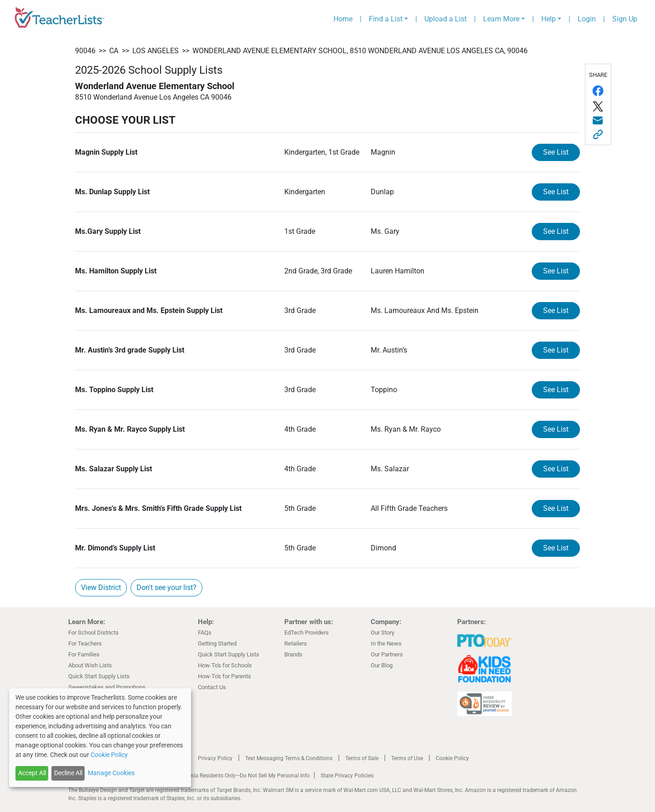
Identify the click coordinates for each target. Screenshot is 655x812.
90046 (85, 51)
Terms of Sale (362, 758)
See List (556, 152)
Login (587, 19)
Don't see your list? (166, 588)
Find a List (386, 19)
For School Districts (93, 633)
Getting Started (217, 643)
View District (101, 588)
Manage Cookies (111, 773)
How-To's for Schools (225, 665)
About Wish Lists (90, 665)
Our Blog (382, 665)
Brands (293, 654)
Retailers (296, 643)
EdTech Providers (307, 633)
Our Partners (387, 654)
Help (549, 19)
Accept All (32, 773)
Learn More (501, 19)
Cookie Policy (452, 758)
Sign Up (625, 19)
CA (114, 51)
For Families (84, 654)
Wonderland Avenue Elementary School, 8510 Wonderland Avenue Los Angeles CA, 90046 (360, 51)
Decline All (68, 773)
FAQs (205, 633)
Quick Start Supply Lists (99, 676)
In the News (386, 643)
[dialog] (100, 738)
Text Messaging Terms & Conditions (289, 758)
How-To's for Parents (224, 676)
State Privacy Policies (347, 776)
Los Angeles (156, 51)
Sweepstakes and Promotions (107, 687)
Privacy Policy (215, 758)
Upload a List (446, 19)
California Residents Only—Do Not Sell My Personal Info (242, 776)
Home (343, 19)
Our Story (383, 633)
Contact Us (212, 687)
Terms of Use (407, 758)
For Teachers (85, 643)
